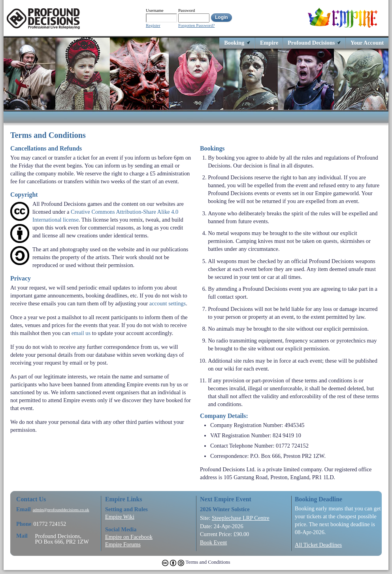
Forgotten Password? (196, 25)
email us (81, 333)
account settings (168, 303)
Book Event (213, 542)
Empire (269, 42)
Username (155, 10)
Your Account (367, 42)
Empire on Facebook (129, 537)
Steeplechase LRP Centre (241, 518)
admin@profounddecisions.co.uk (61, 510)
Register (153, 25)
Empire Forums (123, 544)
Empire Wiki (120, 517)
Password (187, 10)
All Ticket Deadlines (318, 545)
